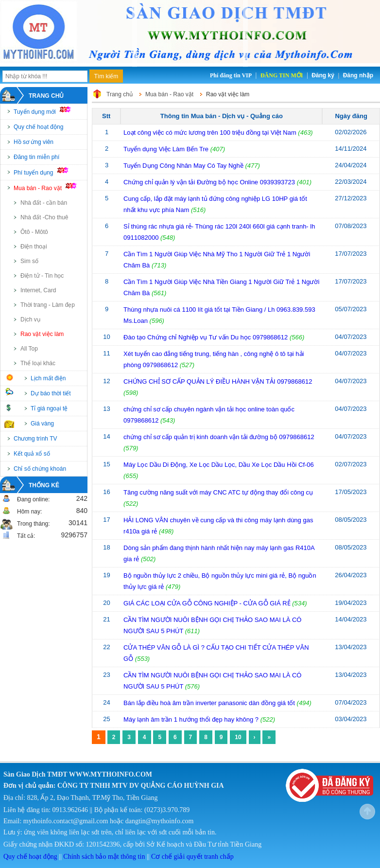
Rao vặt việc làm (42, 334)
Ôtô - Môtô (34, 232)
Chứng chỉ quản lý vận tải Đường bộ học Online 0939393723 (209, 182)
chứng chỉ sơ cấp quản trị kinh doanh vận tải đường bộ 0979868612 (219, 437)
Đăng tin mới (282, 75)
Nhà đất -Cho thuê (44, 217)
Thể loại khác (38, 363)
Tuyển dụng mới (46, 111)
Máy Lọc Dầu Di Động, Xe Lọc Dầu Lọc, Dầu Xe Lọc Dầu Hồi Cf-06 (219, 465)
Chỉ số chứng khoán (40, 469)
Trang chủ (46, 96)
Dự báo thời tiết (51, 393)
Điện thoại (34, 247)
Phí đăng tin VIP (231, 75)
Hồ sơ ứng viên (34, 142)
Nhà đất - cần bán (44, 203)
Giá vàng (42, 424)
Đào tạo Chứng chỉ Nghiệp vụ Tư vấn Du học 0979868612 (206, 337)
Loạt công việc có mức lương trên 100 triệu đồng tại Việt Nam (210, 133)
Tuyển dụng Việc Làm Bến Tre (167, 149)
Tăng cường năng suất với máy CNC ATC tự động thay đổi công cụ (218, 492)
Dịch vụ (30, 319)
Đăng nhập (358, 75)
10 (238, 737)
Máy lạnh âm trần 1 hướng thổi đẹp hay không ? (192, 719)
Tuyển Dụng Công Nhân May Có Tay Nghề (184, 166)
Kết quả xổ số (32, 454)
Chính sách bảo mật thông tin (104, 857)
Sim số (29, 261)
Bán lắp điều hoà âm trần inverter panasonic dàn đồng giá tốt (209, 703)
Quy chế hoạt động (38, 127)
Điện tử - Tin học (42, 276)
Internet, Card (38, 290)
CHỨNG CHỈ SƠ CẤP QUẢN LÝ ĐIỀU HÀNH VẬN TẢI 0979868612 (218, 381)
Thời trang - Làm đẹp (48, 305)
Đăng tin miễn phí (36, 157)
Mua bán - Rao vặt (50, 187)
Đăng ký (323, 75)
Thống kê (44, 485)
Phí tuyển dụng (45, 172)
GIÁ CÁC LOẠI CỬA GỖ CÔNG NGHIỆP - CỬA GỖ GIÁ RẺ (207, 603)
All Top (29, 349)
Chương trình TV (35, 439)
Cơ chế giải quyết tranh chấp (192, 857)
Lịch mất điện (48, 378)
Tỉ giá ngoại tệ (49, 408)
